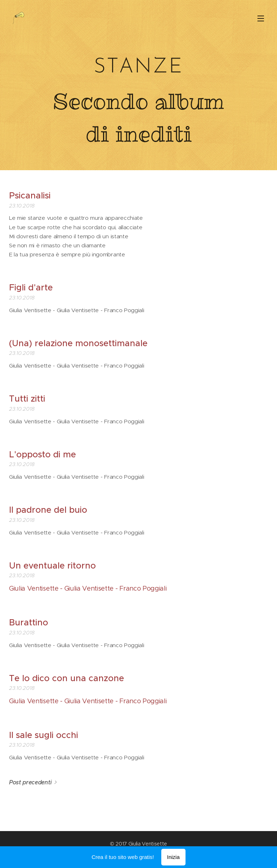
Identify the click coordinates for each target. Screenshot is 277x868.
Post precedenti (30, 782)
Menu (261, 18)
